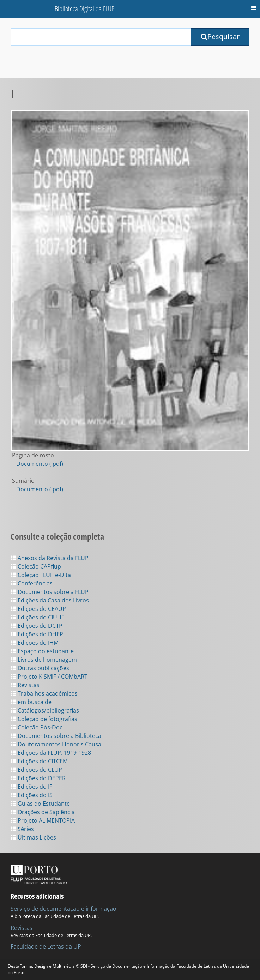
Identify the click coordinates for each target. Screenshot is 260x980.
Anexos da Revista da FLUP (50, 558)
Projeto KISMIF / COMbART (49, 677)
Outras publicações (40, 668)
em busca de (31, 702)
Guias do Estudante (40, 804)
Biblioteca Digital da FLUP (84, 9)
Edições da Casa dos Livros (50, 600)
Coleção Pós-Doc (37, 727)
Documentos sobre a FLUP (50, 592)
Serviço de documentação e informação (64, 909)
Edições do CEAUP (38, 609)
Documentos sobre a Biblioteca (56, 736)
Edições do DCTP (37, 626)
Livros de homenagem (44, 660)
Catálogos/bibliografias (45, 710)
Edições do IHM (35, 643)
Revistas (25, 685)
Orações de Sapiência (43, 812)
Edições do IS (32, 795)
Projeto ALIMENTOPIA (43, 820)
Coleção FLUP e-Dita (41, 575)
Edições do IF (31, 787)
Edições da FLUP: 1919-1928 (51, 753)
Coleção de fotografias (44, 719)
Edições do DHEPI (38, 634)
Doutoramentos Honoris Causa (56, 744)
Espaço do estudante (42, 651)
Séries (22, 829)
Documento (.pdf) (40, 464)
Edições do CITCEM (39, 761)
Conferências (32, 583)
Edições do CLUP (36, 770)
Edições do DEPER (38, 778)
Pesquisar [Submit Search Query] (220, 37)
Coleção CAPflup (36, 566)
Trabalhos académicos (44, 693)
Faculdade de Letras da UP (46, 946)
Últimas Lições (33, 837)
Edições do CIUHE (38, 617)
